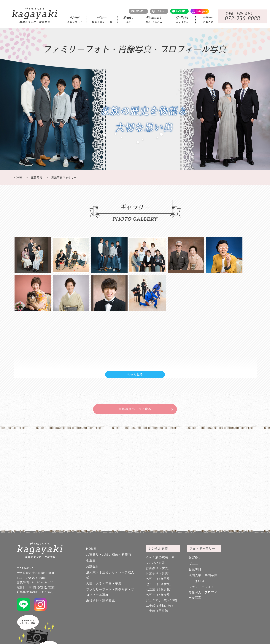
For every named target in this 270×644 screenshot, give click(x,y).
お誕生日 (93, 566)
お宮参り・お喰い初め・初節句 (109, 555)
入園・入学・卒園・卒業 (104, 584)
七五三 (91, 560)
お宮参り (195, 557)
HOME (18, 177)
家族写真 (37, 177)
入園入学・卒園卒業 (203, 575)
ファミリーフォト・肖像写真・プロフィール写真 (203, 592)
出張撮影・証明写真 (101, 601)
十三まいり (197, 581)
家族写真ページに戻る (135, 409)
